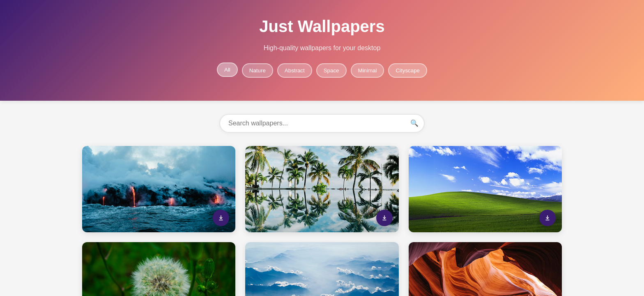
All (227, 70)
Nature (258, 71)
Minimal (368, 71)
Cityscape (408, 71)
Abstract (295, 71)
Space (331, 71)
